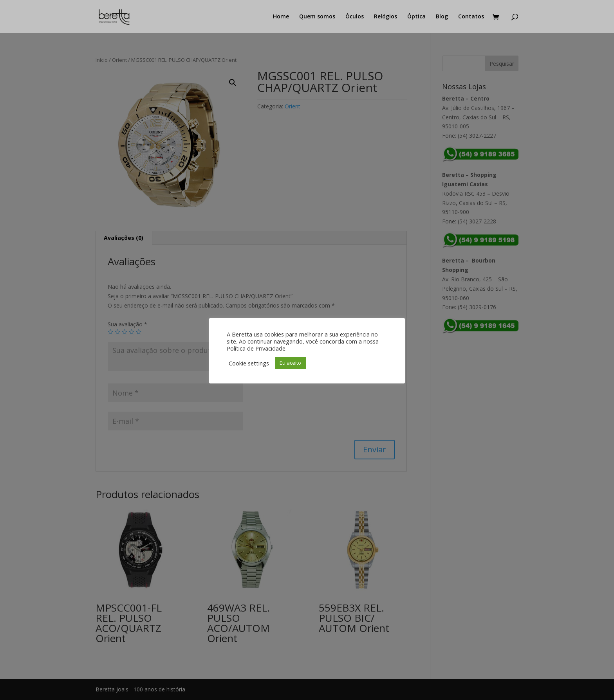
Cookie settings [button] (249, 363)
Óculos (355, 17)
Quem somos (317, 17)
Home (281, 17)
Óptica (416, 17)
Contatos (471, 17)
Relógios (386, 17)
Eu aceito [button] (290, 363)
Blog (442, 17)
